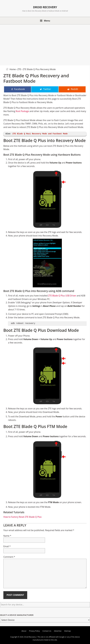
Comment (9, 557)
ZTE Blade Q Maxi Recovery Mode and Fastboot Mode (40, 134)
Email (7, 546)
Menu (47, 21)
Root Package (22, 111)
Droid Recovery (45, 7)
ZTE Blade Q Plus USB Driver (62, 296)
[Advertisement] (45, 44)
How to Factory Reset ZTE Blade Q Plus (22, 517)
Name (7, 536)
